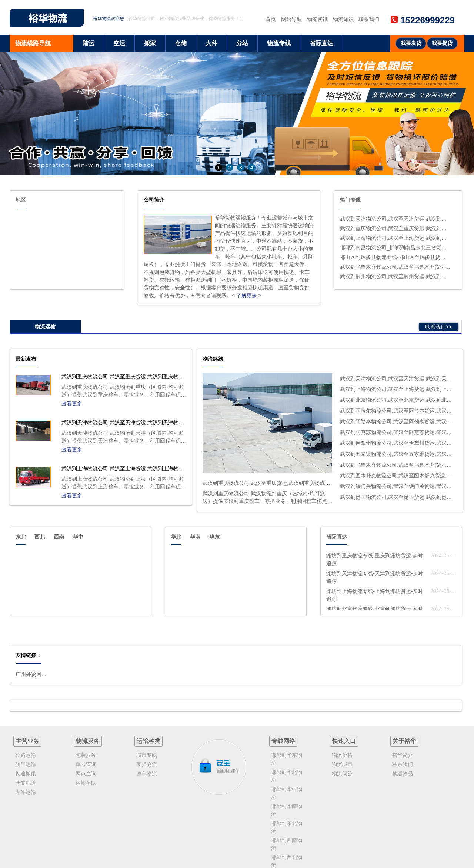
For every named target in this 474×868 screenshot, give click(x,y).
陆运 (89, 43)
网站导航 (291, 19)
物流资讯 (317, 19)
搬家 (150, 43)
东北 (21, 537)
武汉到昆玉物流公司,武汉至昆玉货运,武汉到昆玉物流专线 (406, 497)
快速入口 (344, 741)
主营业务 (27, 741)
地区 (21, 200)
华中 (78, 537)
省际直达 (321, 43)
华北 (176, 537)
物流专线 (279, 43)
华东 (214, 537)
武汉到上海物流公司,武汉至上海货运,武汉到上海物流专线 (395, 238)
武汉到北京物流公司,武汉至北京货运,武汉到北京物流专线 (406, 400)
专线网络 (283, 741)
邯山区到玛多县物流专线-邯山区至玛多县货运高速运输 (395, 257)
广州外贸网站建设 (32, 674)
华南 (195, 537)
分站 (242, 43)
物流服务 (88, 741)
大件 (211, 43)
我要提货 (442, 43)
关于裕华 (404, 741)
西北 (40, 537)
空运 (119, 43)
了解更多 (247, 295)
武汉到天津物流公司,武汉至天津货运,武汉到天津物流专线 (395, 219)
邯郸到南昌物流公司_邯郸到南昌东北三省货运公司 (395, 248)
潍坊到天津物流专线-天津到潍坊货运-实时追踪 (375, 577)
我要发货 (411, 43)
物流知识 (343, 19)
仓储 (181, 43)
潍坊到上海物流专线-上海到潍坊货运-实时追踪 (375, 595)
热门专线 (350, 200)
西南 (59, 537)
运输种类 (148, 741)
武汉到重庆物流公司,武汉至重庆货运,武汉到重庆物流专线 (395, 228)
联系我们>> (438, 327)
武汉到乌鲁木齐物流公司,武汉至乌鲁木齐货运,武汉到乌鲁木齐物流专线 (395, 267)
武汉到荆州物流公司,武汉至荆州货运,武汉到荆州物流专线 (395, 276)
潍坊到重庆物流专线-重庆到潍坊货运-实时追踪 (375, 559)
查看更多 (72, 404)
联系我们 (369, 19)
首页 (271, 19)
